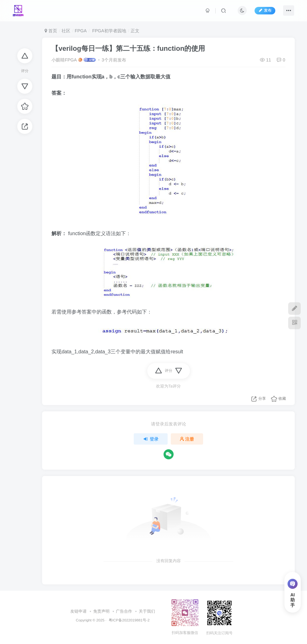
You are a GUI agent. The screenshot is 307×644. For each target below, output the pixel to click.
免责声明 (101, 611)
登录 (151, 439)
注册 (187, 439)
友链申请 (78, 611)
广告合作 (124, 611)
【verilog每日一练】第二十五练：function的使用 (128, 48)
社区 (66, 31)
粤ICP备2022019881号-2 (128, 620)
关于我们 (147, 611)
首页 (51, 31)
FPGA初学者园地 (109, 31)
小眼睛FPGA (64, 60)
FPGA (81, 31)
